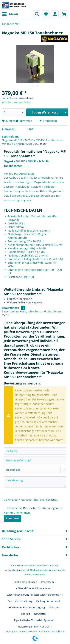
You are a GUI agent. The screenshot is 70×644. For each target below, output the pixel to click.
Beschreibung (11, 137)
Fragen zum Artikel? (18, 299)
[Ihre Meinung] (35, 482)
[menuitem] (10, 14)
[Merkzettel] (46, 14)
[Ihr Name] (35, 451)
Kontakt (26, 614)
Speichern (12, 518)
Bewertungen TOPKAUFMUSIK (35, 627)
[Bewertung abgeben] (35, 470)
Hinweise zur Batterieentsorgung (27, 607)
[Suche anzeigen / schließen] (37, 14)
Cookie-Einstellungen (25, 582)
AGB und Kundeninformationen (34, 588)
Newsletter (40, 614)
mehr (43, 144)
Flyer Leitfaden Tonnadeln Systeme (34, 620)
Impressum (47, 582)
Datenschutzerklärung (20, 601)
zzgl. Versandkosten (24, 98)
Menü (10, 14)
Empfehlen (48, 121)
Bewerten (24, 121)
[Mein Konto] (55, 14)
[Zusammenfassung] (35, 460)
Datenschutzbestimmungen (41, 508)
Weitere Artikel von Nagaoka (23, 302)
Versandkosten (13, 570)
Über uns (54, 607)
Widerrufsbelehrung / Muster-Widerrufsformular (34, 595)
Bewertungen (10, 308)
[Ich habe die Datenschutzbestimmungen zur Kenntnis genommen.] (5, 508)
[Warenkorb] (64, 14)
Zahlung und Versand (48, 601)
